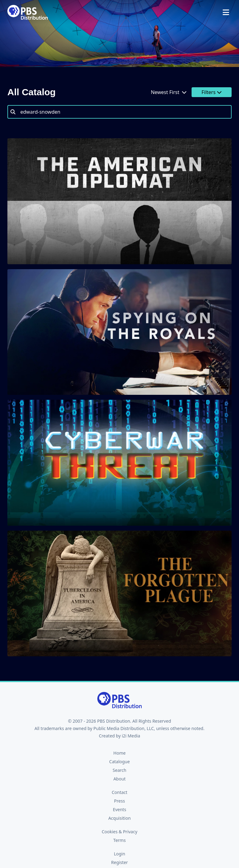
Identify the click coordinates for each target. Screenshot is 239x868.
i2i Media (131, 736)
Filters (212, 92)
